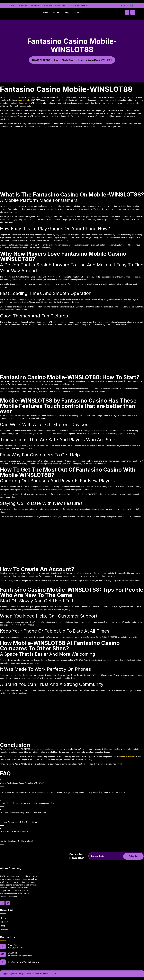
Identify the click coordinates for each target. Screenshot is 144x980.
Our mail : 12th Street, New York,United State (49, 6)
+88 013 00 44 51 (15, 948)
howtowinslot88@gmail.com (20, 956)
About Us (56, 12)
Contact (77, 12)
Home (45, 12)
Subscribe (133, 856)
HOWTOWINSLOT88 (47, 974)
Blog (67, 12)
